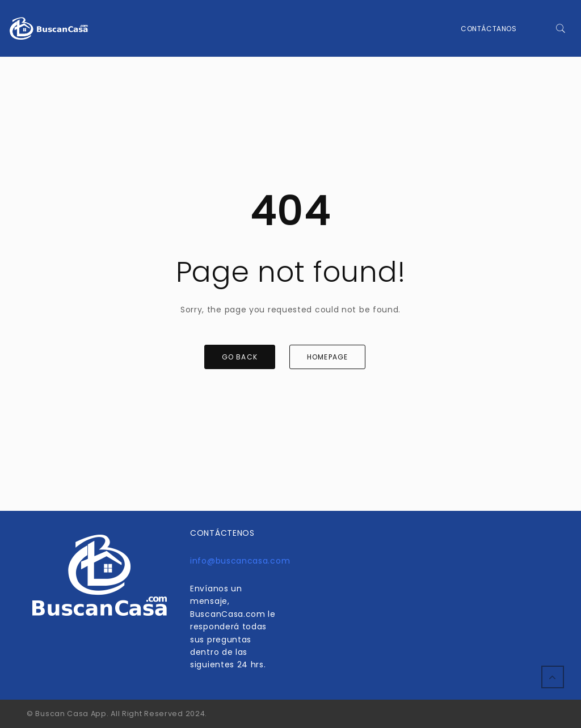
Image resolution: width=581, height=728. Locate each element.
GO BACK (240, 357)
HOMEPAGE (328, 357)
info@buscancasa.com (240, 561)
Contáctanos (489, 29)
